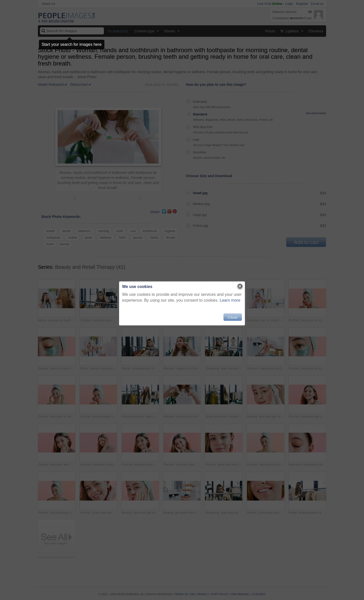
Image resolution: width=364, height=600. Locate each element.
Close (233, 317)
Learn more (230, 300)
